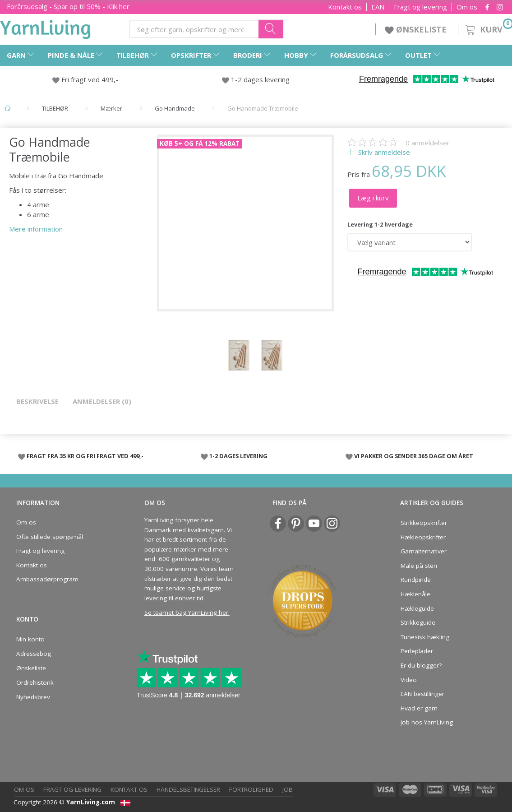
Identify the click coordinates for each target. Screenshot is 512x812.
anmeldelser (428, 143)
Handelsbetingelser (188, 789)
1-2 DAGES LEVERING (238, 456)
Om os (467, 7)
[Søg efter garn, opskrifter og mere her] (271, 29)
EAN (378, 7)
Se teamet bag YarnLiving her (186, 612)
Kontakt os (345, 7)
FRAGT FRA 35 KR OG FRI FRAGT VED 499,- (85, 456)
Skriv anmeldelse (383, 152)
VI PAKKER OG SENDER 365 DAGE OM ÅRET (414, 456)
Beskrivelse (37, 401)
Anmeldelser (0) (102, 401)
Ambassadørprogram (47, 579)
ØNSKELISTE (417, 29)
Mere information (36, 229)
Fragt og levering (420, 7)
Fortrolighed (251, 789)
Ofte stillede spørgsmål (50, 537)
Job (288, 789)
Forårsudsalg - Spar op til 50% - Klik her (68, 6)
